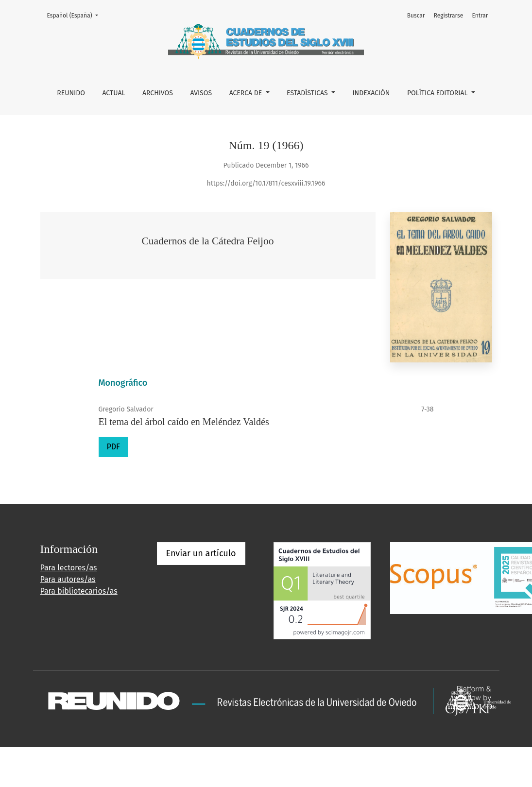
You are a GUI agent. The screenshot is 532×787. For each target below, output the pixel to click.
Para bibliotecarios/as (79, 591)
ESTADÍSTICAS (308, 93)
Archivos (158, 93)
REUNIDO (71, 93)
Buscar (416, 16)
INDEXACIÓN (371, 93)
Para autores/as (68, 579)
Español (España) (76, 15)
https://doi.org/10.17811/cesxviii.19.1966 (266, 183)
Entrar (480, 16)
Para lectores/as (69, 568)
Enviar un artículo (201, 553)
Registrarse (449, 16)
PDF (113, 447)
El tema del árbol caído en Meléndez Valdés (184, 422)
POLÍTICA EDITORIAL (438, 93)
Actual (113, 93)
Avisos (201, 93)
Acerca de (247, 93)
